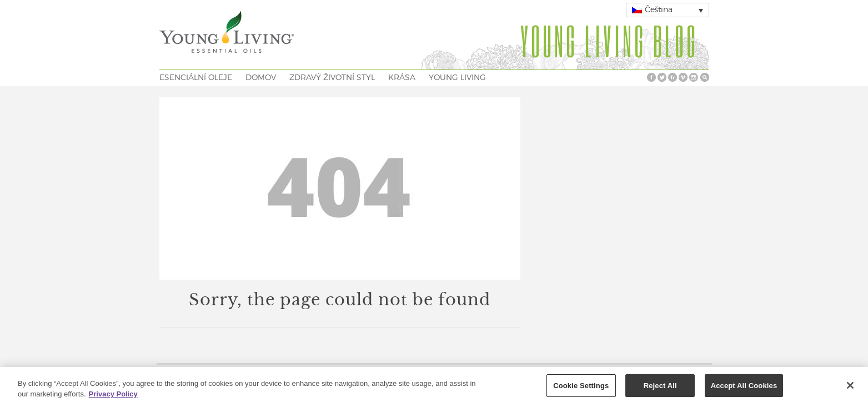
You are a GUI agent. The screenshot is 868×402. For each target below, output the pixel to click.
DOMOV (261, 78)
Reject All (660, 388)
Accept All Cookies (744, 388)
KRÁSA (402, 78)
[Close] (850, 388)
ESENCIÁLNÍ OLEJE (196, 78)
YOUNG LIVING (457, 78)
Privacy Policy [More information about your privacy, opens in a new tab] (113, 397)
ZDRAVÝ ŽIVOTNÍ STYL (332, 78)
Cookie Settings (581, 388)
